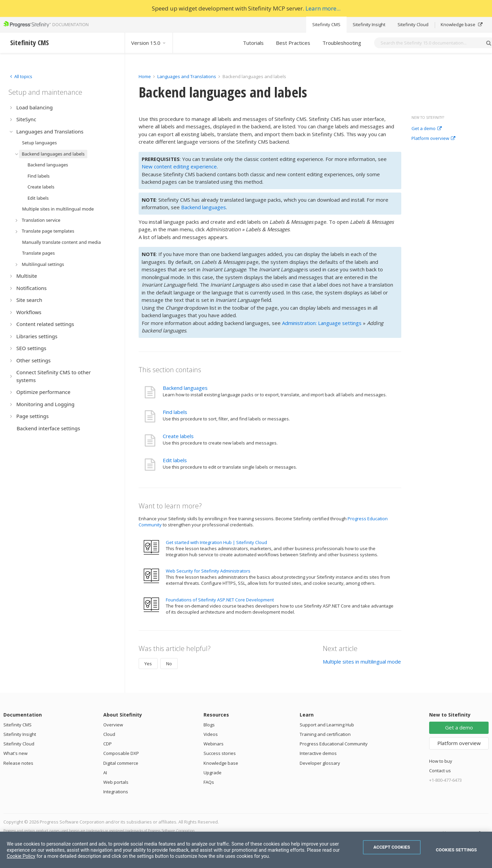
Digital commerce (121, 763)
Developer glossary (320, 763)
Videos (211, 734)
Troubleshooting (342, 43)
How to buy (441, 761)
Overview (113, 725)
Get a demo (427, 129)
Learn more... (323, 8)
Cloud (109, 734)
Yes (148, 664)
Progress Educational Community (334, 744)
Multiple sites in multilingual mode (362, 662)
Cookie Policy (21, 856)
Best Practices (293, 43)
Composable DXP (121, 753)
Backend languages (204, 207)
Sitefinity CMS (326, 24)
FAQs (209, 782)
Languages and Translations (187, 76)
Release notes (18, 763)
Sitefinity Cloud (413, 24)
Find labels (175, 412)
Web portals (116, 782)
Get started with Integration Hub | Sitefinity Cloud (216, 542)
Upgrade (213, 773)
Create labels (178, 436)
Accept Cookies (392, 847)
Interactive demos (318, 753)
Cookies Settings (456, 850)
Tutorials (253, 43)
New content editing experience (179, 166)
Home (145, 76)
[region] (246, 850)
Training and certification (325, 734)
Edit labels (175, 460)
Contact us (440, 771)
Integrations (116, 792)
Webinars (214, 744)
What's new (15, 753)
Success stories (220, 753)
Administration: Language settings (322, 323)
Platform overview (433, 139)
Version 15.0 (149, 43)
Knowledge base (462, 24)
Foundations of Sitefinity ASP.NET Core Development (220, 600)
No (169, 664)
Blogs (209, 725)
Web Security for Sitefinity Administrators (208, 571)
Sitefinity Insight (369, 24)
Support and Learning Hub (327, 725)
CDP (108, 744)
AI (105, 773)
